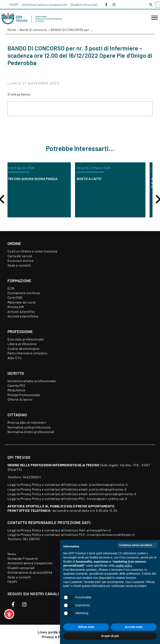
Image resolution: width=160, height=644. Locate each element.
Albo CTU (14, 358)
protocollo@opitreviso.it (108, 489)
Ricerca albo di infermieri (27, 422)
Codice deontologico (24, 348)
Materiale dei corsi (22, 302)
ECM (11, 288)
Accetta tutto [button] (134, 627)
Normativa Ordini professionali (31, 432)
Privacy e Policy (55, 637)
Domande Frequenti (23, 558)
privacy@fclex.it (99, 530)
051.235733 (31, 539)
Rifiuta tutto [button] (86, 627)
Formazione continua (24, 293)
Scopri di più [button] (110, 636)
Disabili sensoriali (84, 4)
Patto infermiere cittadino (27, 353)
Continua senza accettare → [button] (137, 545)
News (12, 554)
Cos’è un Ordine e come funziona (32, 251)
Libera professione (22, 344)
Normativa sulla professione (29, 427)
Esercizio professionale (26, 339)
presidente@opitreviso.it (108, 484)
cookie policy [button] (124, 566)
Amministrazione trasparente (44, 4)
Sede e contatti (19, 265)
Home (12, 30)
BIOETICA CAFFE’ (96, 179)
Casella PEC (17, 385)
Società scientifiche (23, 316)
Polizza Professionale (24, 395)
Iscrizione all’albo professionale (32, 381)
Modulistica (16, 390)
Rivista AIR (16, 307)
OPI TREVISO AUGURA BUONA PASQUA (37, 179)
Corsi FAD (15, 297)
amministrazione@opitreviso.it (113, 494)
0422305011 (32, 477)
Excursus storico (21, 260)
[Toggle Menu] (155, 18)
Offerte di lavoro (20, 399)
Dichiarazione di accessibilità (30, 572)
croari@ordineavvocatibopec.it (111, 534)
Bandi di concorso (34, 30)
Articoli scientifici (21, 312)
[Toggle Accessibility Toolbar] (9, 614)
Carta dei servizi (20, 256)
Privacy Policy (31, 484)
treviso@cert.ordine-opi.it (107, 499)
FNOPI (14, 4)
